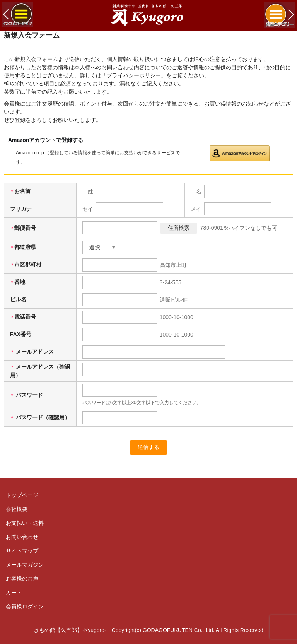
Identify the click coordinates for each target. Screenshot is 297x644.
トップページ (22, 495)
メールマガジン (25, 565)
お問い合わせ (22, 537)
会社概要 (17, 509)
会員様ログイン (25, 606)
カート (14, 593)
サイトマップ (22, 551)
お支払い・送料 (25, 523)
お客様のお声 (22, 579)
